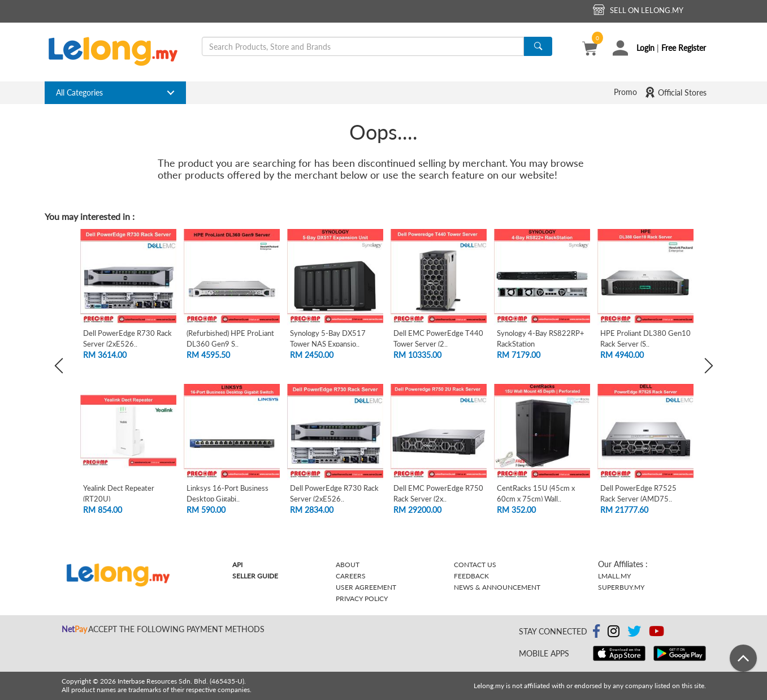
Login (645, 48)
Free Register (684, 48)
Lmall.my (614, 576)
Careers (351, 576)
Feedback (471, 576)
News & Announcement (497, 587)
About (348, 565)
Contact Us (475, 565)
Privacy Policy (362, 599)
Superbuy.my (621, 587)
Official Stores (675, 92)
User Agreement (366, 587)
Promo (625, 92)
